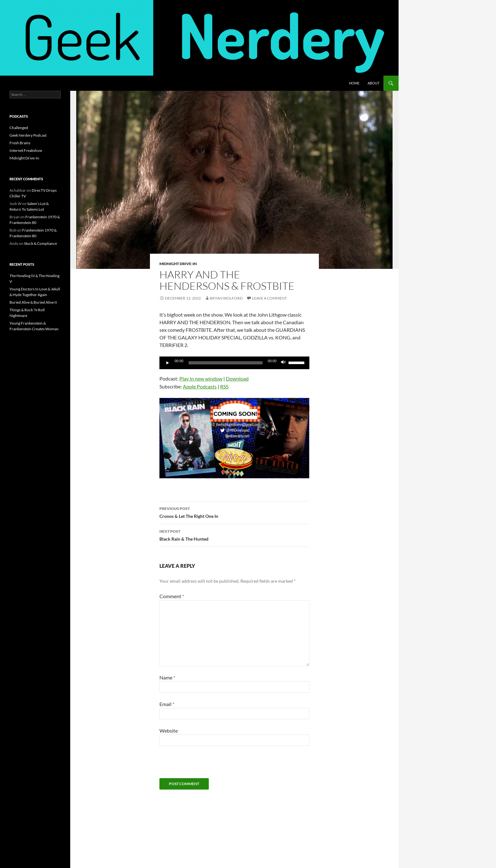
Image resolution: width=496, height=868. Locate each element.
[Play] (168, 363)
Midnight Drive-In (178, 264)
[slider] (226, 363)
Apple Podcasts (200, 386)
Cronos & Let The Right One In (234, 512)
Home (354, 83)
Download (237, 378)
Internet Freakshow (26, 150)
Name (167, 677)
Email (167, 704)
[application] (234, 363)
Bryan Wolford (226, 298)
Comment (172, 596)
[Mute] (283, 363)
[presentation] (208, 766)
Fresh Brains (20, 143)
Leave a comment (270, 298)
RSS (224, 386)
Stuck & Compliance (40, 243)
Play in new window (201, 378)
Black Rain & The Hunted (234, 535)
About (373, 83)
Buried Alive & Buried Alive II (33, 302)
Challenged (19, 128)
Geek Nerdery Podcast (28, 135)
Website (169, 731)
